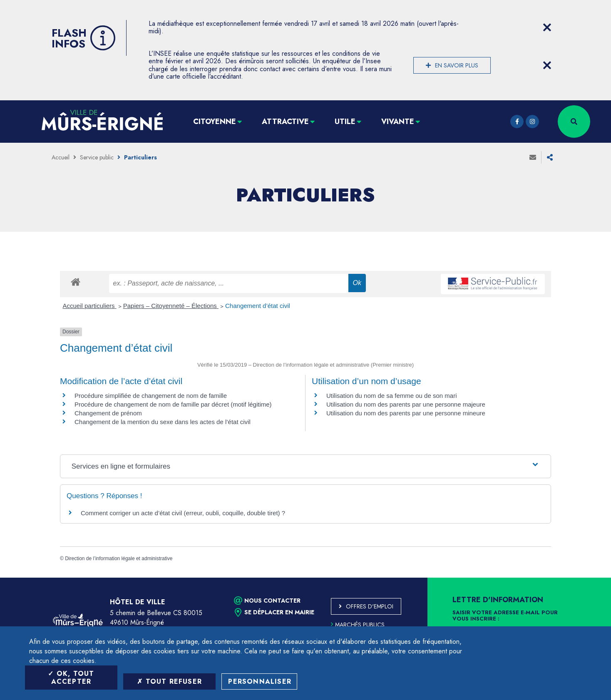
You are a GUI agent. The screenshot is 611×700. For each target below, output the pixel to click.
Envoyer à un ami (533, 157)
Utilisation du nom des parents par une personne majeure (406, 404)
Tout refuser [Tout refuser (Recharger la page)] (169, 681)
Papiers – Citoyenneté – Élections (171, 306)
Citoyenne (215, 122)
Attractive (285, 122)
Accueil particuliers (90, 306)
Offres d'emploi (370, 606)
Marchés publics (358, 625)
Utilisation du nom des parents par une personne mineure (406, 413)
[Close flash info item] (547, 27)
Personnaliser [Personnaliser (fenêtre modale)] (260, 681)
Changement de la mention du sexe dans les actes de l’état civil (163, 422)
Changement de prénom (108, 413)
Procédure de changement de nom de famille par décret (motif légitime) (173, 404)
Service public (97, 157)
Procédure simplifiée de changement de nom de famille (151, 396)
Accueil (61, 157)
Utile (345, 122)
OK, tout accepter (71, 678)
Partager (550, 157)
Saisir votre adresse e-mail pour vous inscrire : (505, 616)
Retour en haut (586, 578)
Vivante (398, 122)
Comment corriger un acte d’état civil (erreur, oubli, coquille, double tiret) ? (183, 513)
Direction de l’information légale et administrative (119, 559)
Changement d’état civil (258, 306)
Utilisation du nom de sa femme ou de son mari (391, 396)
